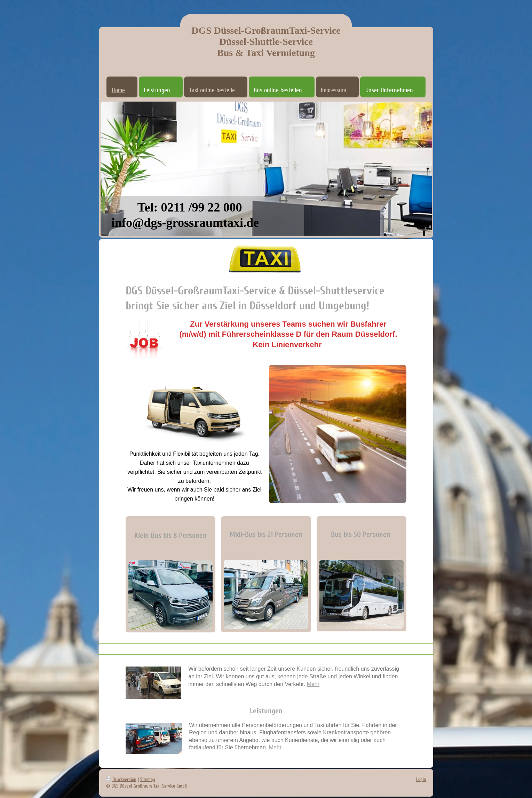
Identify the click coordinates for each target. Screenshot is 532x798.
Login (421, 779)
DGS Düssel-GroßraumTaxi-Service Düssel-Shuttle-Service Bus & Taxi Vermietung (266, 42)
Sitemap (148, 779)
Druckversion (121, 779)
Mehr (313, 684)
